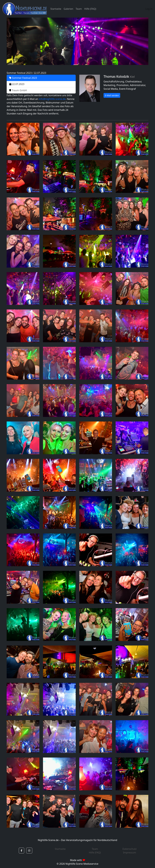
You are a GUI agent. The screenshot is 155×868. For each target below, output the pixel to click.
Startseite (56, 9)
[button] (21, 851)
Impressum (130, 853)
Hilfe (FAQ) (90, 9)
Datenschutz (130, 849)
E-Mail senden (112, 95)
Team (79, 9)
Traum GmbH (18, 90)
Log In (149, 9)
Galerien (68, 9)
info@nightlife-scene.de (52, 99)
